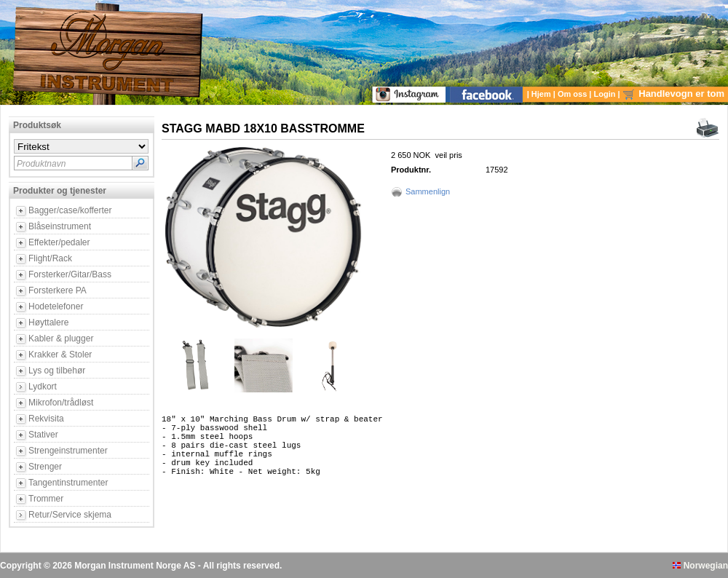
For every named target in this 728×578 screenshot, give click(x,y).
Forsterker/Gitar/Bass (70, 274)
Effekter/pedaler (59, 242)
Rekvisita (46, 419)
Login (606, 94)
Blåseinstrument (60, 226)
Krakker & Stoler (60, 355)
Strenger (45, 467)
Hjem (542, 94)
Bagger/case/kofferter (70, 210)
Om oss (573, 94)
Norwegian (700, 566)
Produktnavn (41, 164)
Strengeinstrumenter (68, 451)
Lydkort (43, 387)
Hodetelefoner (56, 306)
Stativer (43, 435)
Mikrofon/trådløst (61, 403)
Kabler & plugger (61, 339)
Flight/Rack (50, 258)
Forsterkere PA (58, 290)
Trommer (46, 499)
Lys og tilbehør (57, 371)
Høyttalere (48, 322)
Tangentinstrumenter (68, 483)
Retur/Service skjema (70, 515)
